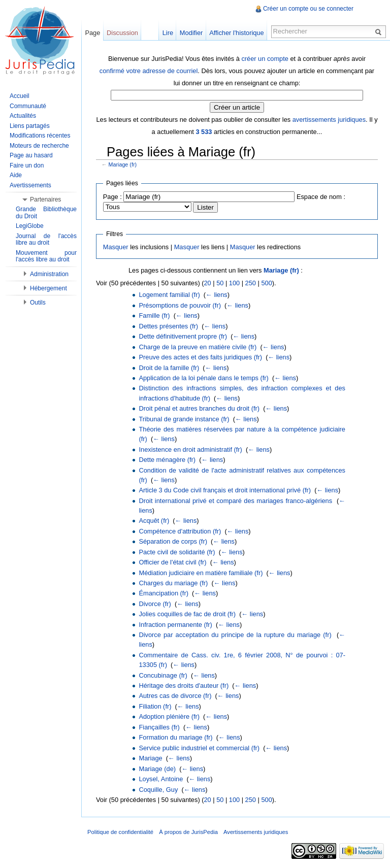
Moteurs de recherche (39, 146)
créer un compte (265, 59)
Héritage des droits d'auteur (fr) (184, 686)
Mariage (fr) (123, 164)
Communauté (28, 106)
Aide (16, 175)
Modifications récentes (40, 136)
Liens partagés (30, 126)
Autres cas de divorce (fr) (175, 696)
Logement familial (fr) (169, 295)
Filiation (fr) (155, 706)
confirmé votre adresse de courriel (149, 71)
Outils (38, 303)
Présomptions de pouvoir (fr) (180, 305)
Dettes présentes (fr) (168, 326)
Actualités (23, 116)
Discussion (122, 33)
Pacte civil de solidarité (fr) (177, 552)
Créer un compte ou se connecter (308, 9)
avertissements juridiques (329, 120)
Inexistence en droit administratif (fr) (190, 449)
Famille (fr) (154, 315)
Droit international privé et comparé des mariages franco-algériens (235, 501)
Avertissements (30, 185)
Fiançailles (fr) (159, 727)
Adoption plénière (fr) (169, 716)
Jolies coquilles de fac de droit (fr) (187, 614)
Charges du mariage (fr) (173, 583)
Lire (168, 33)
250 (251, 283)
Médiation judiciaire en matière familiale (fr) (201, 573)
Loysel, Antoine (161, 779)
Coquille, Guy (158, 790)
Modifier (191, 33)
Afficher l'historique (236, 33)
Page (92, 33)
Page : (112, 197)
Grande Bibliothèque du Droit (46, 213)
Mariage (150, 758)
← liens (217, 295)
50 (220, 283)
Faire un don (27, 165)
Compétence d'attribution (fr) (180, 531)
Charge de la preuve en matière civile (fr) (198, 347)
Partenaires (45, 199)
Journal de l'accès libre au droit (46, 240)
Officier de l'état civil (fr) (172, 562)
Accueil (20, 96)
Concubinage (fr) (163, 675)
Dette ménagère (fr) (167, 460)
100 (234, 283)
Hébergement (48, 288)
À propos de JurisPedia (188, 832)
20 (207, 283)
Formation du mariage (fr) (175, 737)
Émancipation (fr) (163, 593)
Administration (49, 274)
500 (266, 283)
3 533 (204, 132)
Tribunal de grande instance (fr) (184, 419)
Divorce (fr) (155, 604)
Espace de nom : (321, 197)
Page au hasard (31, 155)
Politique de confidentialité (120, 832)
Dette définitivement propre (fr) (183, 336)
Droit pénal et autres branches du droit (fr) (199, 408)
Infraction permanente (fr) (175, 625)
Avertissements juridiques (256, 832)
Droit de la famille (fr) (169, 368)
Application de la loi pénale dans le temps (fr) (203, 378)
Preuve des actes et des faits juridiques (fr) (200, 357)
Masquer (116, 247)
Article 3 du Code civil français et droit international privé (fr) (225, 490)
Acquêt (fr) (154, 521)
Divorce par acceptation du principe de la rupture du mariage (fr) (235, 635)
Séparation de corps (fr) (173, 541)
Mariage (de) (157, 769)
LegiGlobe (30, 226)
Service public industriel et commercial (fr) (199, 748)
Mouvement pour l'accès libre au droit (46, 256)
